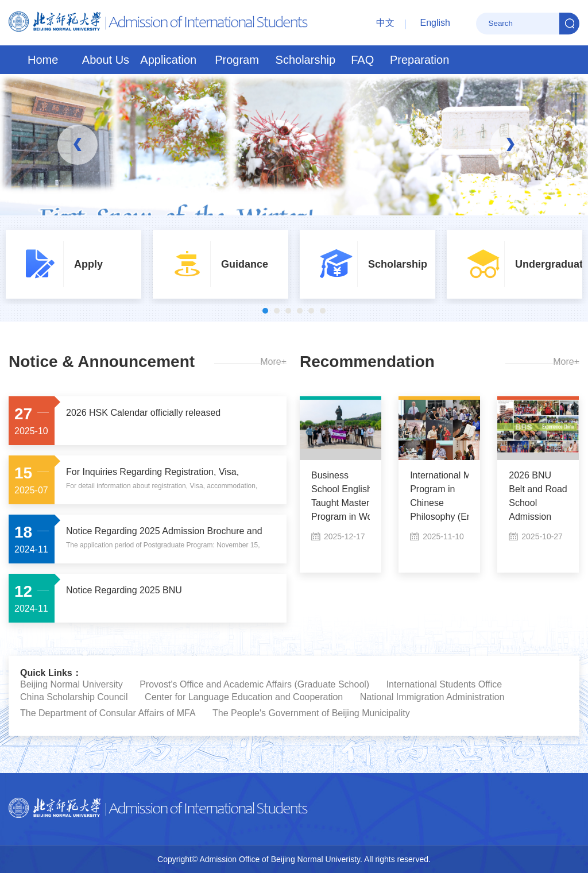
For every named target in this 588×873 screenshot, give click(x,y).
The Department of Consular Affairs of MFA (108, 713)
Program (237, 60)
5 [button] (311, 311)
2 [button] (277, 311)
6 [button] (323, 311)
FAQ (362, 60)
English (435, 23)
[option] (73, 264)
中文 (385, 23)
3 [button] (288, 311)
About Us (106, 60)
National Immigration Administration (432, 697)
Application (168, 60)
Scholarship (306, 60)
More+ (273, 362)
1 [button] (265, 311)
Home (43, 60)
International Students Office (444, 684)
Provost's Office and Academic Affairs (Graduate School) (254, 684)
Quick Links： (51, 673)
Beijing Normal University (71, 684)
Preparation (419, 60)
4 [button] (300, 311)
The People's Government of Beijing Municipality (311, 713)
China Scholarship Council (74, 697)
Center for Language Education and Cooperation (244, 697)
